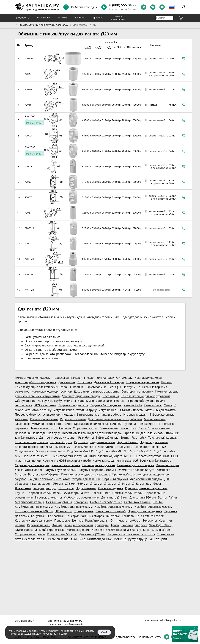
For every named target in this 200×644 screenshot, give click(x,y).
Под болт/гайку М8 (109, 451)
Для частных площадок (146, 479)
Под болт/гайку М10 (138, 451)
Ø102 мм (96, 484)
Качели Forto (133, 405)
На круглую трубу (50, 401)
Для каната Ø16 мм (114, 497)
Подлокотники (86, 488)
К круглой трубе (61, 442)
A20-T (28, 243)
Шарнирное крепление (143, 382)
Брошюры (98, 18)
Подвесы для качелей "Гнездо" (74, 378)
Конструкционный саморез (85, 516)
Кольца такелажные (44, 419)
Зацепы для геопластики (95, 401)
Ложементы (23, 488)
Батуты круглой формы (61, 470)
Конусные (38, 516)
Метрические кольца (29, 502)
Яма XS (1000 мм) (161, 525)
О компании (44, 18)
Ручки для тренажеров (139, 424)
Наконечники (101, 493)
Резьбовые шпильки (62, 539)
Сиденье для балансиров (32, 465)
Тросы (115, 525)
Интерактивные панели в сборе (99, 415)
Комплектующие (78, 530)
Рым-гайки (139, 438)
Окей (104, 632)
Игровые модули (135, 415)
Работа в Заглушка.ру (118, 18)
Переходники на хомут (56, 447)
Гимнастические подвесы (33, 378)
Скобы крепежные (52, 530)
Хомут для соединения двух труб (115, 461)
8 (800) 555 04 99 (123, 5)
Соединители (24, 451)
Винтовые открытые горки (118, 428)
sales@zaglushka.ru (170, 620)
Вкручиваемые (96, 387)
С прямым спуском (115, 479)
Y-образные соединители (81, 497)
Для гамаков (67, 382)
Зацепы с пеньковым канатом (49, 479)
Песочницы (111, 396)
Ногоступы (66, 488)
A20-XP (28, 182)
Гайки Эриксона (26, 530)
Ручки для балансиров (156, 461)
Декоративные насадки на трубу (37, 433)
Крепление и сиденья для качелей (98, 424)
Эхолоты (70, 401)
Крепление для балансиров (143, 433)
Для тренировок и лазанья (58, 438)
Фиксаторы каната (76, 493)
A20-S (28, 74)
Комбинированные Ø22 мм (34, 507)
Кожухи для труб (45, 488)
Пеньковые (62, 520)
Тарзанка (171, 511)
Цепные (78, 520)
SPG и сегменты (45, 405)
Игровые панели (39, 525)
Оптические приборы (125, 520)
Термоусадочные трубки (70, 456)
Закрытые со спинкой (111, 511)
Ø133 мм (138, 484)
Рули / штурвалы (97, 520)
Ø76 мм (70, 484)
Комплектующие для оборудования (146, 396)
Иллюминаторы (85, 447)
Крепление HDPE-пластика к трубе (67, 461)
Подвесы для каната (154, 442)
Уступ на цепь (108, 410)
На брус (166, 382)
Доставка (63, 18)
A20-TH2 (29, 166)
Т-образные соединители (44, 493)
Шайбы (158, 502)
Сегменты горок (152, 516)
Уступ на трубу (86, 410)
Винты (125, 438)
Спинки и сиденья (111, 488)
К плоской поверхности (31, 442)
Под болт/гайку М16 (37, 456)
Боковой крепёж (26, 447)
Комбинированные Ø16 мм (74, 507)
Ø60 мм (58, 484)
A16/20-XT (30, 116)
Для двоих (22, 516)
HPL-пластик (63, 511)
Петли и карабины (59, 502)
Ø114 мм (124, 484)
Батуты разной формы (44, 474)
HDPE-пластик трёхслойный (150, 456)
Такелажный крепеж (162, 438)
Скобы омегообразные (106, 502)
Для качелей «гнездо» (109, 382)
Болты (162, 497)
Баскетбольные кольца (155, 428)
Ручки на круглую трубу (130, 539)
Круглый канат (128, 442)
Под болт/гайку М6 (80, 451)
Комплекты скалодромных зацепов (86, 474)
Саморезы (81, 502)
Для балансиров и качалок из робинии (115, 419)
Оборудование (25, 401)
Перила (119, 401)
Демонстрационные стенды (81, 396)
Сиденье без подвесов (106, 405)
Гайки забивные (107, 438)
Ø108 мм (110, 484)
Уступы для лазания (86, 479)
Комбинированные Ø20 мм (154, 507)
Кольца (57, 525)
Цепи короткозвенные (150, 447)
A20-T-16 (29, 228)
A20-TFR (29, 274)
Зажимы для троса (134, 525)
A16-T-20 (29, 290)
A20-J (27, 213)
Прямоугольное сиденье (145, 511)
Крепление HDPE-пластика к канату (116, 530)
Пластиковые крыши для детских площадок (92, 433)
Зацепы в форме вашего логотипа (131, 534)
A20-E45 (29, 58)
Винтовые (113, 516)
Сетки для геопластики (137, 391)
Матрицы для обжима (161, 410)
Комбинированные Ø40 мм (34, 511)
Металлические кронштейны (52, 424)
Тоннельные (131, 516)
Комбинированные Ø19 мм (114, 507)
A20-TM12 (30, 259)
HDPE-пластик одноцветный (109, 456)
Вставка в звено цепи (50, 451)
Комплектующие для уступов (52, 391)
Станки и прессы (132, 410)
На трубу (129, 387)
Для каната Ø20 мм (143, 497)
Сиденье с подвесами (73, 405)
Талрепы (65, 428)
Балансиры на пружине (99, 465)
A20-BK (28, 89)
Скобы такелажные (137, 502)
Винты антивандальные (95, 539)
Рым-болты (86, 438)
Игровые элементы (48, 497)
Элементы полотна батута (136, 470)
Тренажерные (84, 511)
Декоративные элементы (115, 447)
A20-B (28, 105)
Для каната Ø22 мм (92, 534)
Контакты (80, 18)
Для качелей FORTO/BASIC (115, 378)
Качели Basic (153, 405)
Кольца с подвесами (79, 525)
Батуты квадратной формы (97, 470)
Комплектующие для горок (34, 520)
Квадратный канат (103, 442)
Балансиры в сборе (156, 530)
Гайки (173, 497)
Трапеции (102, 525)
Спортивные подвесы (30, 534)
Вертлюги (81, 442)
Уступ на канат (64, 410)
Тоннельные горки (44, 428)
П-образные (55, 516)
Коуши (20, 493)
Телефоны (150, 520)
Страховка (85, 382)
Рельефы (115, 387)
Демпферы (153, 484)
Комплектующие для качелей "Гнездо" (41, 387)
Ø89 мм (83, 484)
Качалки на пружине (66, 465)
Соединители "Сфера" (62, 534)
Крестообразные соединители (146, 488)
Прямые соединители (127, 493)
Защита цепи (158, 539)
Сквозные (77, 387)
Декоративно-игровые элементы (97, 391)
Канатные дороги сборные (136, 465)
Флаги (168, 405)
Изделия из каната (73, 419)
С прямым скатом (85, 428)
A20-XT (28, 136)
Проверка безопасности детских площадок (45, 415)
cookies (33, 631)
